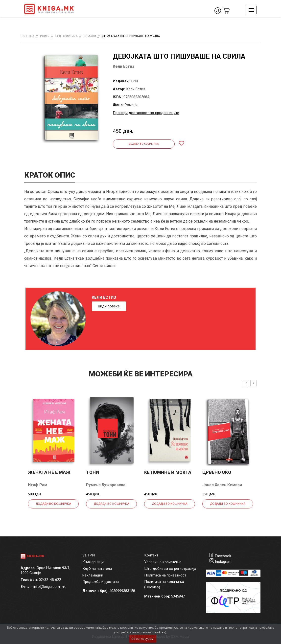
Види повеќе (109, 306)
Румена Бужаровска (106, 485)
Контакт (151, 555)
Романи (90, 36)
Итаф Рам (38, 485)
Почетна (27, 36)
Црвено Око (217, 472)
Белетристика (67, 36)
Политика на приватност (165, 575)
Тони (93, 472)
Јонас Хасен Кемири (222, 485)
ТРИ (134, 81)
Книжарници (93, 562)
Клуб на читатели (97, 569)
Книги (45, 36)
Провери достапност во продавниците (146, 113)
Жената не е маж (49, 472)
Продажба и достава (101, 582)
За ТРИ (89, 555)
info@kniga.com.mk (49, 587)
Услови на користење (163, 562)
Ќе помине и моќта (168, 472)
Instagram (223, 562)
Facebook (223, 556)
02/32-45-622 (50, 580)
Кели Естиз (124, 66)
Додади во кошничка (144, 144)
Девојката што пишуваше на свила (131, 36)
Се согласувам (142, 639)
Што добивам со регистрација (170, 569)
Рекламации (93, 575)
